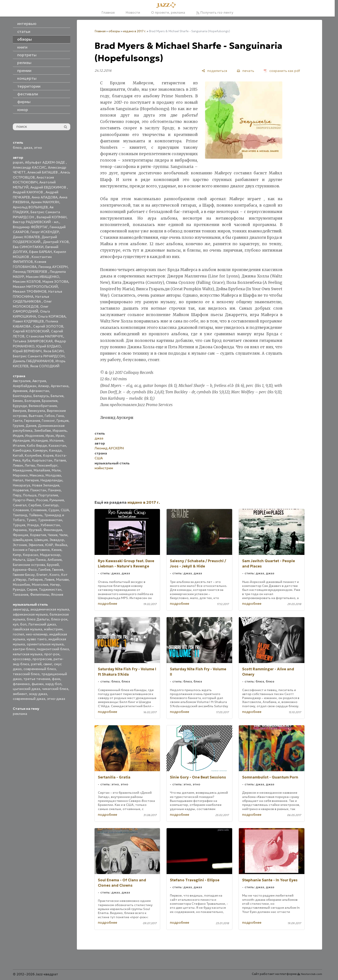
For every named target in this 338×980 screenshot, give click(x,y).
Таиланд (20, 515)
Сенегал (20, 505)
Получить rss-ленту (215, 12)
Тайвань (36, 515)
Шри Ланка (36, 560)
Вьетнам (36, 416)
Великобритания (43, 406)
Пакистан (38, 490)
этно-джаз (56, 699)
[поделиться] (214, 71)
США (65, 510)
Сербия (35, 505)
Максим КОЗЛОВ (27, 282)
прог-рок (52, 654)
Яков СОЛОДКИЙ (45, 366)
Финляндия (53, 530)
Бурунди (20, 406)
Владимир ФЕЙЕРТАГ (30, 227)
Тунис (31, 520)
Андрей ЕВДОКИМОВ (49, 187)
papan (18, 162)
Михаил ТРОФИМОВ (30, 291)
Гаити (18, 421)
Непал (18, 480)
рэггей (36, 664)
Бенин (18, 401)
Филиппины (40, 595)
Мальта (19, 560)
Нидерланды (51, 480)
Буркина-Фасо (25, 570)
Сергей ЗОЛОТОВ (48, 326)
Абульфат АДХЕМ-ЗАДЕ (45, 162)
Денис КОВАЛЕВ (26, 237)
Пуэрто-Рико (24, 500)
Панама (54, 490)
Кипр (17, 555)
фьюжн (38, 684)
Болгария (32, 401)
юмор (23, 110)
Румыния (57, 500)
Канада (55, 450)
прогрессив (42, 659)
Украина (20, 530)
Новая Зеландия (46, 485)
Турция (19, 525)
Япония (57, 595)
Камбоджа (22, 450)
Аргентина (60, 386)
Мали (56, 470)
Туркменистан (50, 520)
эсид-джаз (38, 694)
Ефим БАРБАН (41, 252)
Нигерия (32, 480)
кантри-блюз (24, 649)
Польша (30, 495)
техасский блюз (26, 674)
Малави (62, 580)
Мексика (37, 475)
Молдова (53, 475)
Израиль (60, 431)
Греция (63, 421)
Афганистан (39, 391)
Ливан (18, 465)
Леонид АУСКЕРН (53, 267)
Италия (19, 446)
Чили (63, 535)
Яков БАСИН (53, 351)
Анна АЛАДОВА (45, 197)
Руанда (19, 589)
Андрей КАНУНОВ (28, 192)
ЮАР (49, 545)
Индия (18, 436)
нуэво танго (37, 639)
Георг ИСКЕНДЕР (45, 232)
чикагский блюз (55, 689)
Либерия (35, 580)
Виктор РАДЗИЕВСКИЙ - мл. (36, 222)
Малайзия (42, 470)
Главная (108, 12)
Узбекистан (50, 525)
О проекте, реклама (168, 12)
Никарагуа (22, 485)
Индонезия (34, 436)
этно (38, 148)
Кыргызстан (42, 460)
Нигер (55, 585)
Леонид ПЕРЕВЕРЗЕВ (30, 272)
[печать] (245, 71)
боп (23, 624)
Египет (42, 575)
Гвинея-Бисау (24, 575)
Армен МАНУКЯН (45, 202)
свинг (48, 664)
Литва (30, 465)
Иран (60, 436)
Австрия (39, 381)
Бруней (53, 565)
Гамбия (44, 570)
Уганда (33, 525)
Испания (56, 440)
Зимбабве (43, 431)
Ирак (50, 436)
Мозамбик (21, 585)
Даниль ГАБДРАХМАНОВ (33, 361)
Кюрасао (31, 555)
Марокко (20, 475)
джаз (28, 148)
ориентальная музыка (45, 644)
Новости (133, 12)
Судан (54, 510)
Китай (18, 455)
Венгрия (19, 411)
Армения (20, 391)
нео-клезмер (37, 634)
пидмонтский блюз (53, 649)
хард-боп (53, 684)
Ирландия (21, 440)
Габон (50, 416)
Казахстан (57, 446)
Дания (31, 426)
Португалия (48, 495)
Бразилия (50, 401)
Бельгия (57, 396)
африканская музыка (30, 614)
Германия (32, 421)
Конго (54, 575)
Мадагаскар (50, 555)
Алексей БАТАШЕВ (43, 172)
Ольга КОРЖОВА (52, 316)
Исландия (40, 440)
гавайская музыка (28, 629)
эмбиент (20, 694)
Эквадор (57, 540)
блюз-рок (59, 619)
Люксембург (47, 465)
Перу (17, 495)
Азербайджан (25, 386)
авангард (21, 609)
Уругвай (35, 530)
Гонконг (48, 421)
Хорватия (38, 535)
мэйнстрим (53, 629)
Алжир (44, 386)
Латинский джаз (42, 624)
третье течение (37, 679)
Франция (20, 535)
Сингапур (50, 505)
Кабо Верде (37, 446)
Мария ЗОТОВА (55, 282)
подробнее (107, 604)
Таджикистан (50, 589)
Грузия (18, 426)
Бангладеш (22, 396)
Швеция (41, 540)
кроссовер (22, 659)
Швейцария (23, 540)
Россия (42, 500)
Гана (60, 416)
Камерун (40, 450)
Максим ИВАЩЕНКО (43, 277)
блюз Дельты (38, 619)
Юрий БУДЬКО (48, 346)
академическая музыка (50, 609)
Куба (26, 460)
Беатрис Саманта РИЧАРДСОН (39, 356)
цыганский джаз (27, 689)
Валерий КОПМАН (52, 217)
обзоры (114, 31)
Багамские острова (29, 565)
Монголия (40, 585)
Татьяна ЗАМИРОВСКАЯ (33, 341)
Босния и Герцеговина (31, 550)
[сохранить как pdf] (282, 71)
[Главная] (167, 5)
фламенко (21, 684)
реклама (20, 714)
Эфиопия (36, 545)
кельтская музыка (28, 654)
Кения (56, 550)
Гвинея (58, 570)
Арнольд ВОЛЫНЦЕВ (30, 207)
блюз (17, 148)
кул (16, 624)
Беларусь (41, 396)
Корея (48, 455)
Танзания (21, 595)
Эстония (20, 545)
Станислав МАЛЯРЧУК (45, 336)
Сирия (32, 589)
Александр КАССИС (29, 167)
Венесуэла (36, 411)
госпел (18, 634)
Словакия (21, 510)
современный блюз (40, 669)
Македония (22, 470)
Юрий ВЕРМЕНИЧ (27, 351)
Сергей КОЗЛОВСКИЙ (31, 331)
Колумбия (33, 455)
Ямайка (61, 545)
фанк (56, 679)
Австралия (22, 381)
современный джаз (29, 699)
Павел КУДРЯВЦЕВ (28, 321)
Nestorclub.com (312, 974)
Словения (39, 510)
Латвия (60, 460)
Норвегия (21, 490)
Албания (55, 560)
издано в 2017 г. (135, 31)
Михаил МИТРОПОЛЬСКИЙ (35, 287)
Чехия (53, 535)
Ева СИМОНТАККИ (28, 247)
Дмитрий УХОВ (56, 242)
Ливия (49, 580)
